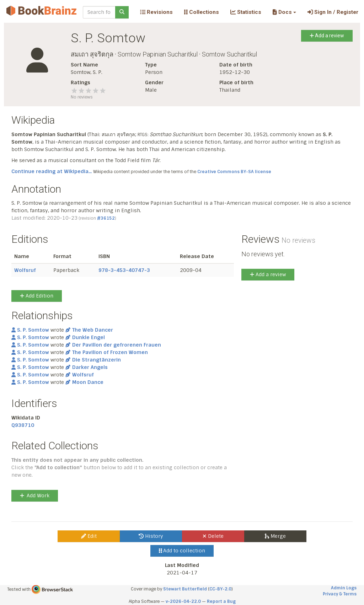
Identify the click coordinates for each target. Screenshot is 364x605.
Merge (275, 536)
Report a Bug (221, 601)
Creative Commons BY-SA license (234, 172)
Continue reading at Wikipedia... (52, 171)
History (151, 536)
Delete (213, 536)
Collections (202, 12)
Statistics (246, 12)
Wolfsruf (25, 270)
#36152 (106, 218)
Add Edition (37, 296)
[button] (284, 12)
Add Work (35, 496)
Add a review (327, 36)
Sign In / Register (333, 12)
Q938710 (23, 425)
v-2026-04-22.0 (183, 601)
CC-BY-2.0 (220, 589)
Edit (89, 536)
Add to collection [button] (182, 551)
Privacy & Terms (340, 594)
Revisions (156, 12)
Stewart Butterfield (185, 589)
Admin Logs (344, 588)
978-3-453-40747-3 (124, 270)
